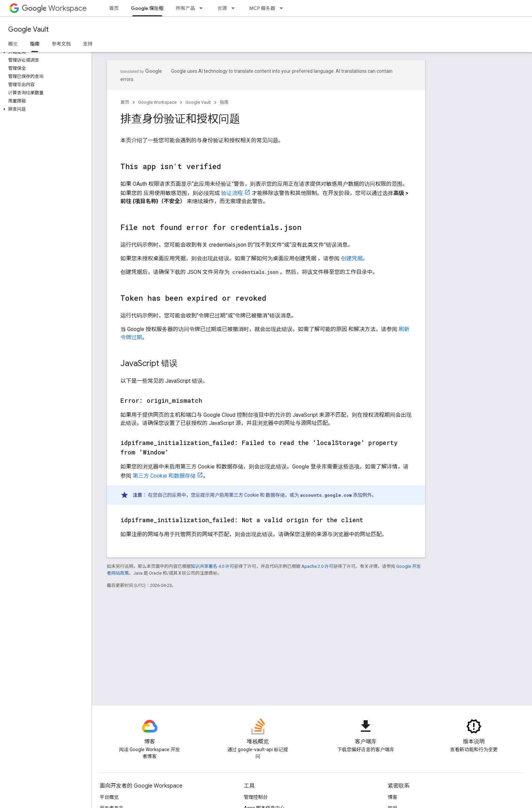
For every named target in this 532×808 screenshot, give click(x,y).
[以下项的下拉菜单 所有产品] (203, 8)
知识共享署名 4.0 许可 (212, 566)
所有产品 (185, 8)
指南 (224, 102)
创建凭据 (352, 258)
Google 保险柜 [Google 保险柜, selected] (147, 8)
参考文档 (61, 44)
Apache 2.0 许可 (317, 566)
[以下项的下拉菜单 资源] (235, 8)
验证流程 (232, 193)
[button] (44, 52)
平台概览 (109, 797)
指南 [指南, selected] (35, 44)
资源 (222, 8)
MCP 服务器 (262, 8)
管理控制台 (256, 797)
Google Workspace (157, 102)
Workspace (54, 8)
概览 (13, 44)
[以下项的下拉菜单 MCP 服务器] (283, 8)
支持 (88, 44)
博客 (393, 797)
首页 (114, 8)
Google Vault (28, 29)
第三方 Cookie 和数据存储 (164, 476)
